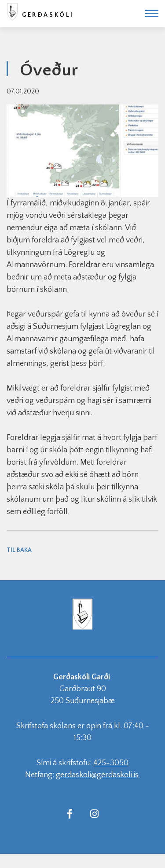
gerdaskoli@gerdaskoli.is (97, 775)
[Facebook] (70, 813)
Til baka (19, 550)
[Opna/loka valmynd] (152, 13)
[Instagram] (95, 813)
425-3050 (111, 763)
